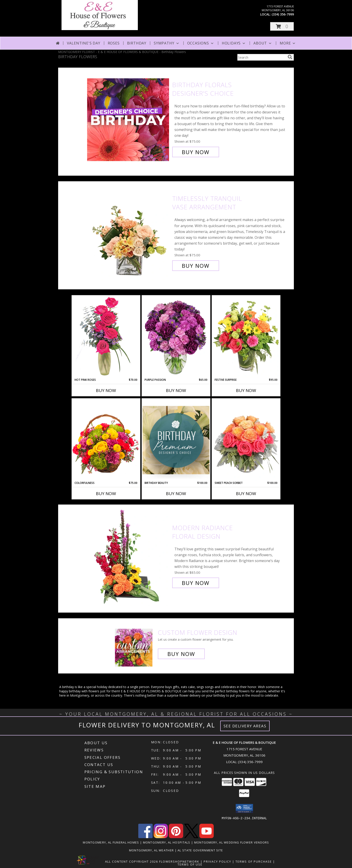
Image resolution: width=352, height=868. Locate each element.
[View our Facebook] (145, 837)
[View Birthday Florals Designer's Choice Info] (129, 118)
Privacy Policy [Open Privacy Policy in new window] (217, 861)
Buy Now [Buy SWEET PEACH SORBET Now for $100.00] (246, 494)
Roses (114, 43)
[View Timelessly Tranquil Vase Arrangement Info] (129, 232)
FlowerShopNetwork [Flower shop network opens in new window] (179, 861)
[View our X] (191, 837)
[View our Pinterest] (176, 837)
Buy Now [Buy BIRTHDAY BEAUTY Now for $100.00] (176, 494)
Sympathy (167, 43)
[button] (282, 26)
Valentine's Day (84, 43)
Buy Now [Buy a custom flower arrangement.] (181, 654)
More (288, 43)
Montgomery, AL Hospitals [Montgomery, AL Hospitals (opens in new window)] (167, 842)
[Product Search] (262, 57)
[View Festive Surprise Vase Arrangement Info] (246, 337)
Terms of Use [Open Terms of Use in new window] (190, 864)
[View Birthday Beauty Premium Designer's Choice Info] (176, 440)
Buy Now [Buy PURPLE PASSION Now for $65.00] (176, 390)
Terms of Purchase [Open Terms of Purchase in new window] (254, 861)
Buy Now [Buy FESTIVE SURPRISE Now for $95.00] (246, 390)
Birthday (137, 43)
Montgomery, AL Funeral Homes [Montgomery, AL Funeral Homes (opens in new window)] (111, 842)
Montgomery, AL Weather (152, 850)
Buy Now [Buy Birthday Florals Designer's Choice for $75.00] (196, 152)
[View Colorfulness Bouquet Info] (106, 440)
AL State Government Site (200, 850)
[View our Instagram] (161, 837)
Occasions (201, 43)
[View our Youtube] (207, 837)
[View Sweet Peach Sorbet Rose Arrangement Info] (246, 440)
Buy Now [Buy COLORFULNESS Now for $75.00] (106, 494)
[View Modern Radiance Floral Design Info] (129, 555)
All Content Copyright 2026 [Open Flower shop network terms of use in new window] (132, 861)
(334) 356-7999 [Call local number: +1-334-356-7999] (283, 14)
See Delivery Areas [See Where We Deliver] (245, 726)
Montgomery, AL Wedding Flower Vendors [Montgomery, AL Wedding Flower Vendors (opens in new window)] (232, 842)
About (263, 43)
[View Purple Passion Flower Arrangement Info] (176, 337)
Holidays (234, 43)
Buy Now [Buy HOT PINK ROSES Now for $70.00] (106, 390)
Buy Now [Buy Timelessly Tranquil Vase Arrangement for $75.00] (196, 266)
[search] (290, 57)
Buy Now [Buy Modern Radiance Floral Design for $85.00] (196, 583)
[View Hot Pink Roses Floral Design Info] (106, 337)
